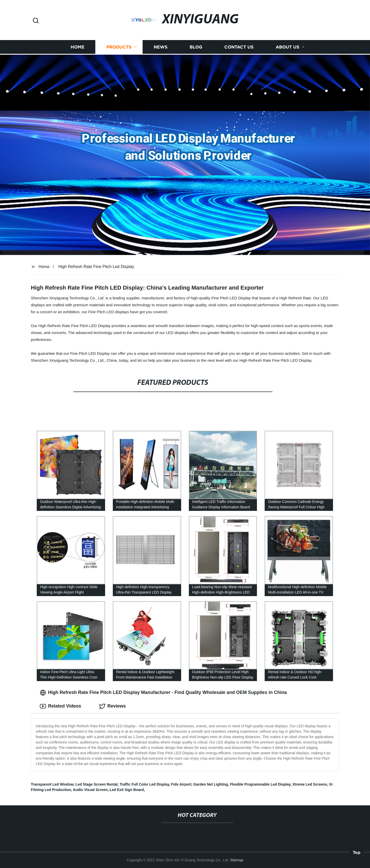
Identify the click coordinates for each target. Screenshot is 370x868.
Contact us (239, 47)
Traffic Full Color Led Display (145, 784)
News (161, 47)
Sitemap (237, 860)
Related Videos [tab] (61, 706)
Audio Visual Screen (90, 790)
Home (77, 47)
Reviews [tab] (113, 706)
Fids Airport (181, 784)
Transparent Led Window (52, 784)
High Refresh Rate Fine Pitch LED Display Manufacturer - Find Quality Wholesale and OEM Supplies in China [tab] (163, 693)
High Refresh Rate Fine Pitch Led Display (96, 267)
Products (119, 47)
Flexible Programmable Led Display (260, 784)
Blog (196, 47)
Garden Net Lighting (211, 784)
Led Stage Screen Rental (97, 784)
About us (288, 47)
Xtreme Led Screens (310, 784)
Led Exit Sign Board (127, 790)
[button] (36, 21)
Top (357, 854)
